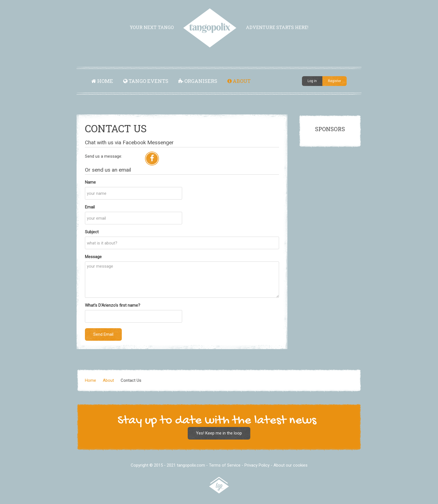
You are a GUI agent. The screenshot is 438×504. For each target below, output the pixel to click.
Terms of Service (225, 465)
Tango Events (146, 81)
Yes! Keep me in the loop (219, 433)
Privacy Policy (257, 465)
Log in (312, 81)
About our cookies (291, 465)
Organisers (198, 81)
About (239, 81)
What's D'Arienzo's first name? (113, 305)
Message (93, 257)
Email (90, 207)
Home (102, 81)
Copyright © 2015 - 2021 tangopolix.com (168, 465)
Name (90, 182)
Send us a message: (103, 156)
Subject (92, 232)
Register (335, 81)
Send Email (103, 334)
